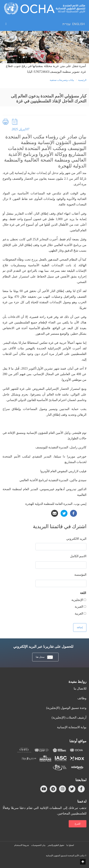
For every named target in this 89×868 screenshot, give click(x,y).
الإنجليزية (77, 600)
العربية (79, 614)
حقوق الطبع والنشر (56, 845)
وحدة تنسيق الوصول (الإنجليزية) (66, 708)
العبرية (79, 607)
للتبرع (78, 824)
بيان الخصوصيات (38, 845)
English (79, 24)
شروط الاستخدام (22, 845)
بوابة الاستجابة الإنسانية (72, 727)
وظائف (82, 698)
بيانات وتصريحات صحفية (62, 80)
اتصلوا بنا (70, 845)
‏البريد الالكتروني (76, 539)
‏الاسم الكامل (78, 556)
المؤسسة (80, 575)
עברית (67, 24)
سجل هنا (44, 657)
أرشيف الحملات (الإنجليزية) (69, 718)
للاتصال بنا (80, 688)
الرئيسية (82, 80)
